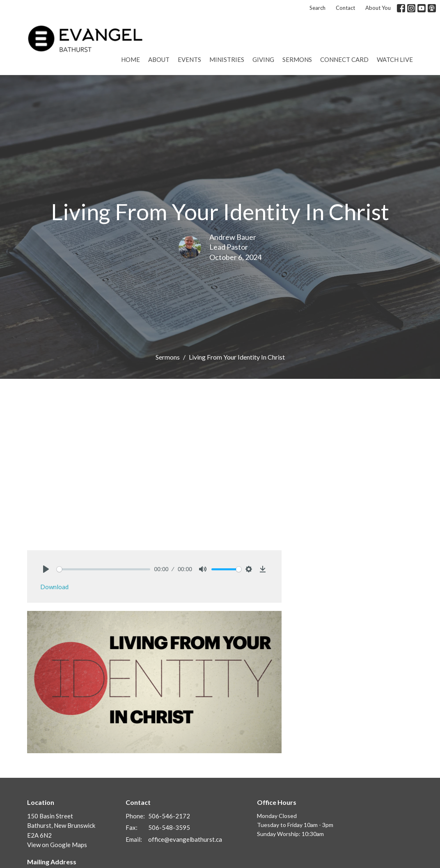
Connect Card (344, 59)
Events (189, 59)
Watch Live (395, 59)
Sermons (297, 59)
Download (54, 587)
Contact (345, 8)
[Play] (46, 569)
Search (317, 8)
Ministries (227, 59)
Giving (263, 59)
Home (131, 59)
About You (378, 8)
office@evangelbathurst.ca (185, 839)
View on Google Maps (57, 845)
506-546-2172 (169, 816)
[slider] (103, 569)
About (159, 59)
